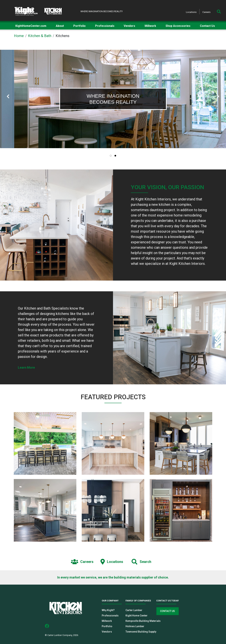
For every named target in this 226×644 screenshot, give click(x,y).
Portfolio (107, 626)
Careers (206, 12)
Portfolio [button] (79, 26)
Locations (191, 12)
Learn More (26, 367)
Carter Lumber (134, 610)
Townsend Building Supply (141, 632)
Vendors (107, 632)
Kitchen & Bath (40, 36)
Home (19, 36)
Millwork (107, 621)
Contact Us (167, 611)
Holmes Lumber (135, 626)
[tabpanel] (113, 99)
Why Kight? (108, 610)
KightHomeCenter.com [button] (31, 26)
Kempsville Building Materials (143, 621)
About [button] (60, 26)
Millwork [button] (150, 26)
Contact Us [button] (207, 26)
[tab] (111, 156)
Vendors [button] (129, 26)
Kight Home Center (137, 616)
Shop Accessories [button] (178, 26)
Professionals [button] (105, 26)
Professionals (110, 616)
